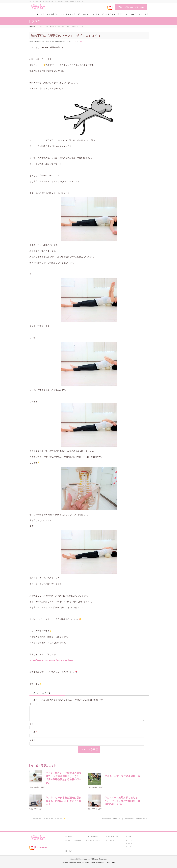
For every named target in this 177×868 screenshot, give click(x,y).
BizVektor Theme (89, 863)
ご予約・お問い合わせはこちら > (131, 7)
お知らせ (71, 851)
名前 (32, 727)
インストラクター (94, 840)
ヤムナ (80, 41)
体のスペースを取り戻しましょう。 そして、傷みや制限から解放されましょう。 (122, 804)
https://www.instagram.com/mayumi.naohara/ (51, 660)
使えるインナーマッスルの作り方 (122, 779)
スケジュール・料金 (75, 840)
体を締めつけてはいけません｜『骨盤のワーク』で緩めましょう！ (126, 822)
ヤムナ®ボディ (93, 837)
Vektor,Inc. (102, 863)
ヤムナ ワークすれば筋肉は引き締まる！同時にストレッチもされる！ (63, 804)
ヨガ (130, 837)
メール (33, 735)
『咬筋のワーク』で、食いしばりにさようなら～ (48, 822)
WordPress (75, 863)
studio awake (85, 859)
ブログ (75, 41)
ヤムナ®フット (113, 837)
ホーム (70, 837)
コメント (33, 704)
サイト (32, 743)
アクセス (111, 840)
